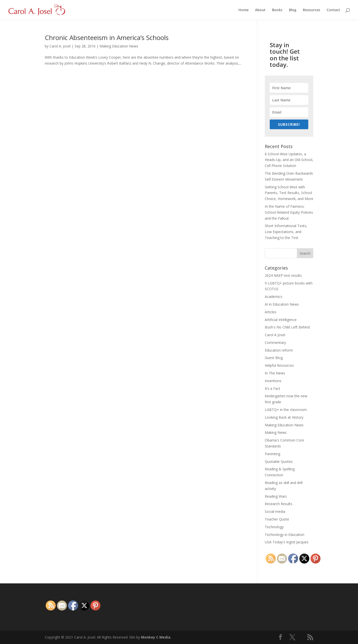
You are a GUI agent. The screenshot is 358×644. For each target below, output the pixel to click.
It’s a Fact (272, 388)
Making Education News (119, 46)
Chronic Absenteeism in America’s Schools (107, 38)
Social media (275, 511)
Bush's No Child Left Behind (287, 327)
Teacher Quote (277, 519)
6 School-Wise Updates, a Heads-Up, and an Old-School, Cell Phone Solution (289, 160)
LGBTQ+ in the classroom (286, 410)
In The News (275, 373)
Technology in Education (285, 535)
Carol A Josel (275, 335)
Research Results (279, 504)
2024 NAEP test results (283, 275)
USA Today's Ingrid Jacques (287, 542)
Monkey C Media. (156, 637)
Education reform (279, 350)
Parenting (272, 454)
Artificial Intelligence (281, 320)
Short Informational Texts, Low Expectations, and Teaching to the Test (286, 232)
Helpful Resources (279, 365)
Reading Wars (276, 496)
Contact (333, 10)
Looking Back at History (284, 417)
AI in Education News (282, 304)
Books (277, 10)
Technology (274, 527)
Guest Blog (274, 358)
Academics (273, 297)
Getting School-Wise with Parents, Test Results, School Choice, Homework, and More (289, 193)
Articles (271, 312)
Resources (312, 10)
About (260, 10)
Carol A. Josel (60, 46)
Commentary (275, 342)
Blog (293, 10)
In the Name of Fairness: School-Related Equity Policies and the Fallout (289, 212)
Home (244, 10)
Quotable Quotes (279, 462)
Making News (276, 432)
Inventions (273, 381)
